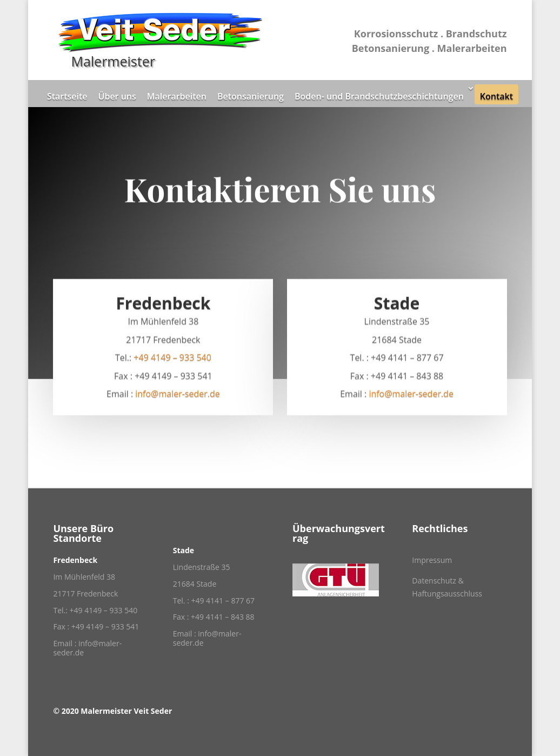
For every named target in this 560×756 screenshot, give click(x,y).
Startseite (67, 96)
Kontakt (496, 96)
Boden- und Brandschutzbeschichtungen (379, 96)
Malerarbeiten (177, 96)
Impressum (432, 560)
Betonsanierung (251, 96)
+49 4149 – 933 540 (172, 360)
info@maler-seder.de (178, 396)
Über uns (117, 96)
